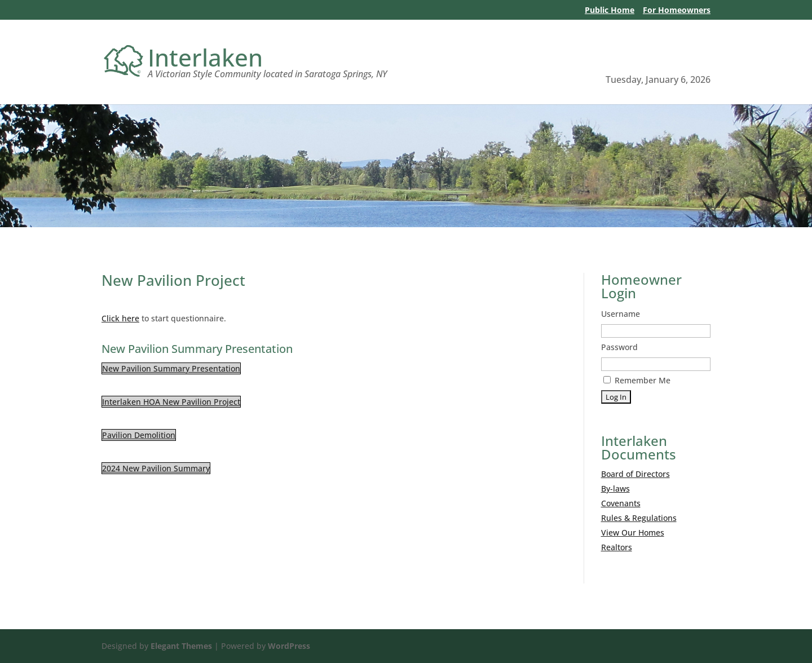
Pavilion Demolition (139, 435)
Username (621, 314)
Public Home (610, 11)
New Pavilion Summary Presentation (171, 368)
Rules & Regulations (639, 518)
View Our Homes (633, 532)
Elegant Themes (181, 646)
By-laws (615, 489)
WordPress (289, 646)
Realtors (617, 547)
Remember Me (637, 380)
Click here (120, 318)
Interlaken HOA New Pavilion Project (171, 402)
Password (619, 347)
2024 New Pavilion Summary (156, 468)
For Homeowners (677, 11)
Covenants (621, 503)
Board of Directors (636, 474)
